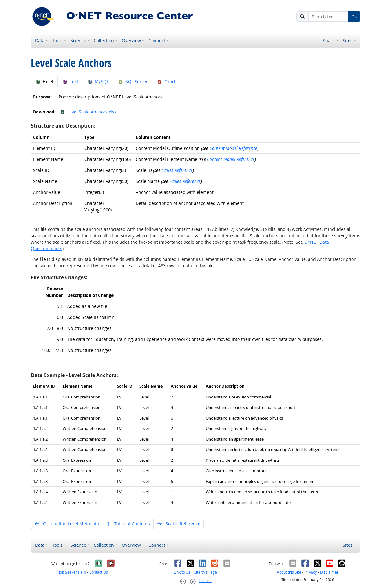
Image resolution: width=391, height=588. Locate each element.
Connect (157, 41)
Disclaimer (329, 572)
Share (329, 41)
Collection (104, 41)
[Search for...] (328, 17)
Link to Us (182, 572)
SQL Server (133, 81)
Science (78, 41)
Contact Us (99, 572)
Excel (44, 81)
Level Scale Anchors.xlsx (88, 112)
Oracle (168, 81)
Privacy (311, 572)
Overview (131, 41)
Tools (57, 41)
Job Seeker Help (72, 572)
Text (70, 81)
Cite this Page (205, 572)
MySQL (98, 81)
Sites (348, 41)
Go (354, 17)
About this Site (289, 572)
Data (40, 41)
